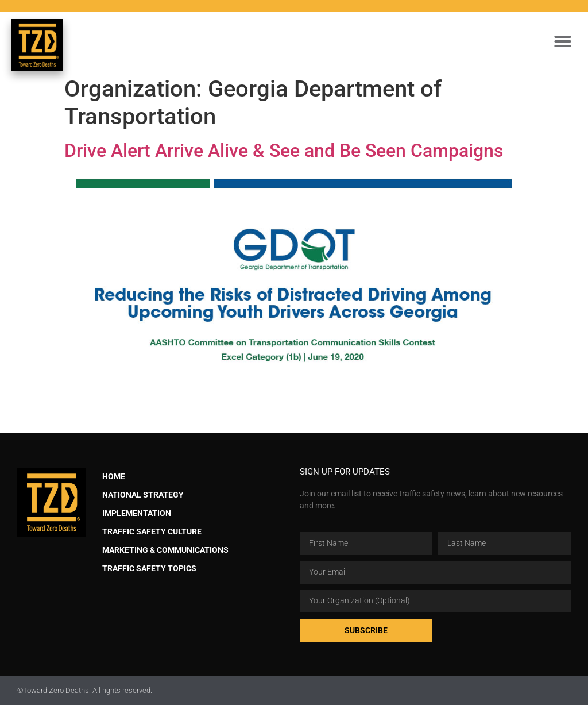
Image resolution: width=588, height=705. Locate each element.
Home (114, 477)
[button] (563, 41)
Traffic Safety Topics (149, 569)
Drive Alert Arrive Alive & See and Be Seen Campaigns (284, 151)
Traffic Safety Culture (152, 532)
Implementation (137, 513)
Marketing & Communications (165, 550)
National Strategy (143, 495)
